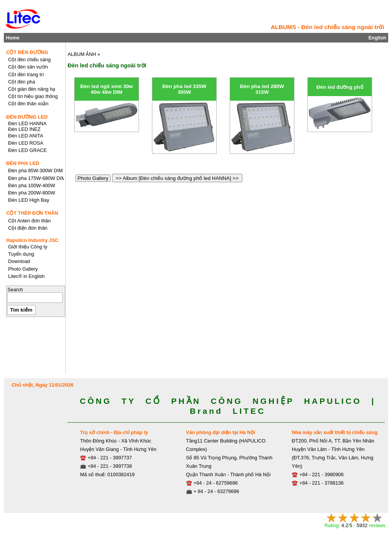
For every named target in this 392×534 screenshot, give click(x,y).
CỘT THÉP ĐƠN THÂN (32, 213)
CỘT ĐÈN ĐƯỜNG (27, 52)
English (377, 38)
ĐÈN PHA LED (23, 163)
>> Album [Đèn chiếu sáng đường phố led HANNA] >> (177, 178)
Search (15, 290)
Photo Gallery (93, 178)
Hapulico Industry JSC (32, 240)
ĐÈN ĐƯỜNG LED (27, 117)
